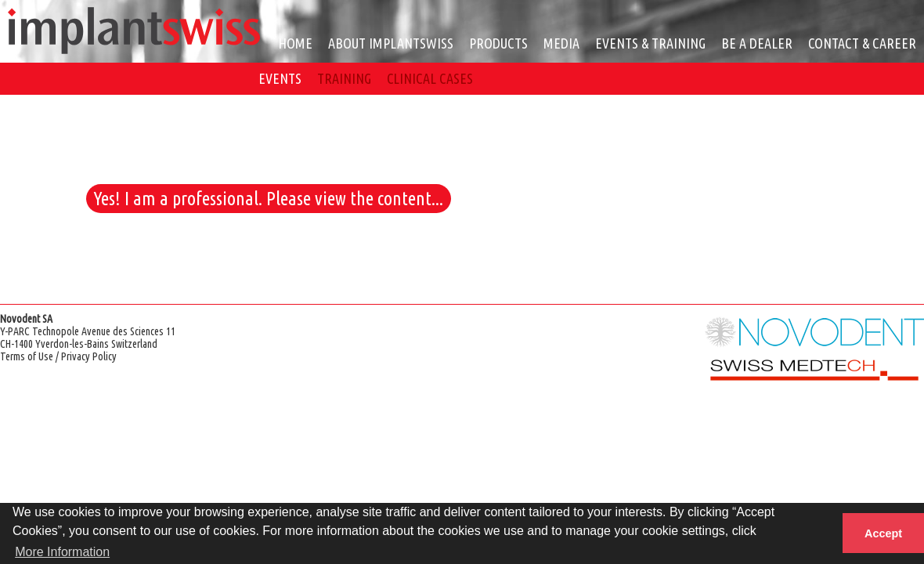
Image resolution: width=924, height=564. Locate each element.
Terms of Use (27, 356)
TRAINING (344, 78)
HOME (295, 43)
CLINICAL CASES (430, 78)
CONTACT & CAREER (862, 43)
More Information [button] (62, 552)
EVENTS (280, 78)
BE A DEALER (757, 43)
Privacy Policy (89, 356)
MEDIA (561, 43)
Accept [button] (883, 533)
